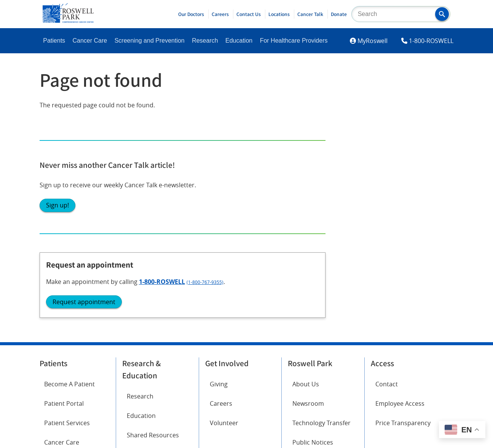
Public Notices (313, 234)
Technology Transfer (321, 215)
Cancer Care (90, 41)
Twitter (132, 268)
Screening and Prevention (150, 41)
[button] (442, 14)
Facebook (58, 268)
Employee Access (400, 195)
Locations (279, 14)
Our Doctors (191, 14)
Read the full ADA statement (242, 363)
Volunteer (224, 215)
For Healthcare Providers (294, 41)
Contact (387, 176)
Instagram (59, 290)
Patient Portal (64, 195)
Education (239, 41)
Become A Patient (69, 176)
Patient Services (67, 215)
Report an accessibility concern (324, 363)
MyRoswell (373, 41)
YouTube (135, 290)
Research (205, 41)
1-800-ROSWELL (431, 41)
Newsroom (308, 195)
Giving (219, 176)
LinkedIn (56, 311)
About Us (306, 176)
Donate (339, 14)
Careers (220, 14)
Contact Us (249, 14)
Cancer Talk (310, 14)
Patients (54, 41)
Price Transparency (403, 215)
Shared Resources (153, 227)
